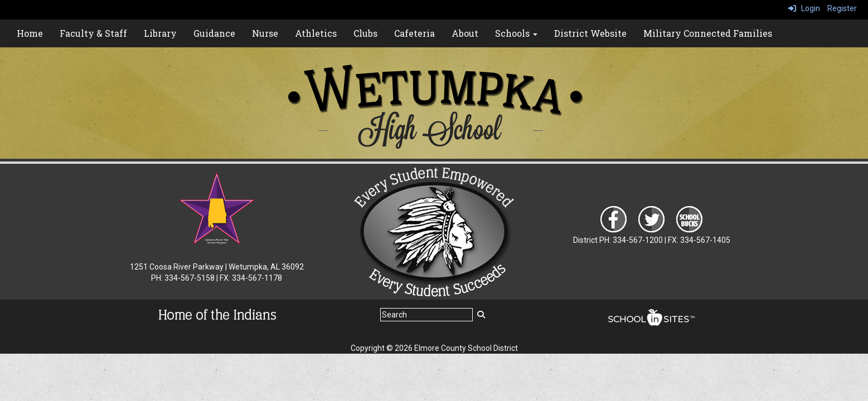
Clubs (365, 33)
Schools (516, 33)
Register (842, 8)
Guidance (214, 33)
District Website (590, 33)
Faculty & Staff (93, 33)
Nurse (265, 33)
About (465, 33)
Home (30, 33)
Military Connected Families (708, 33)
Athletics (316, 33)
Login (804, 8)
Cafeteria (414, 33)
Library (160, 33)
